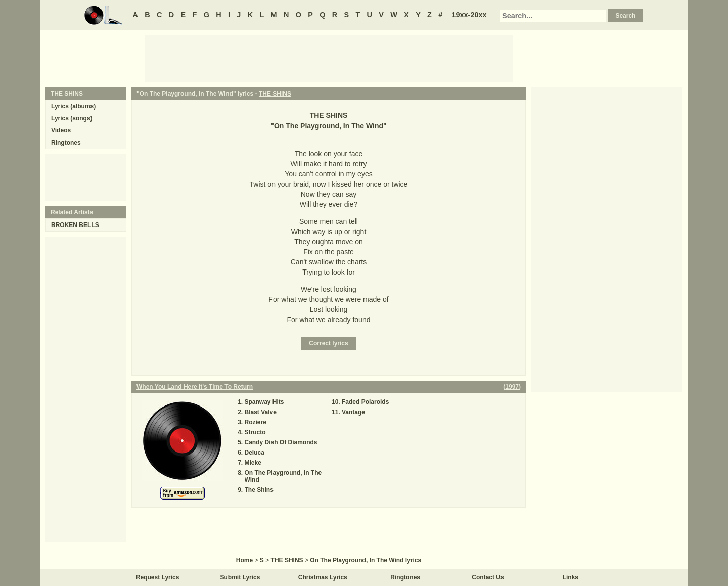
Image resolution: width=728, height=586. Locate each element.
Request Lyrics (158, 577)
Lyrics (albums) (73, 106)
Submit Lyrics (240, 577)
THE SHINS (275, 94)
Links (571, 577)
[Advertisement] (329, 58)
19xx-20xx (469, 15)
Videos (61, 130)
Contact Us (488, 577)
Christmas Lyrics (323, 577)
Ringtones (66, 143)
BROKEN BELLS (75, 225)
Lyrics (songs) (72, 118)
